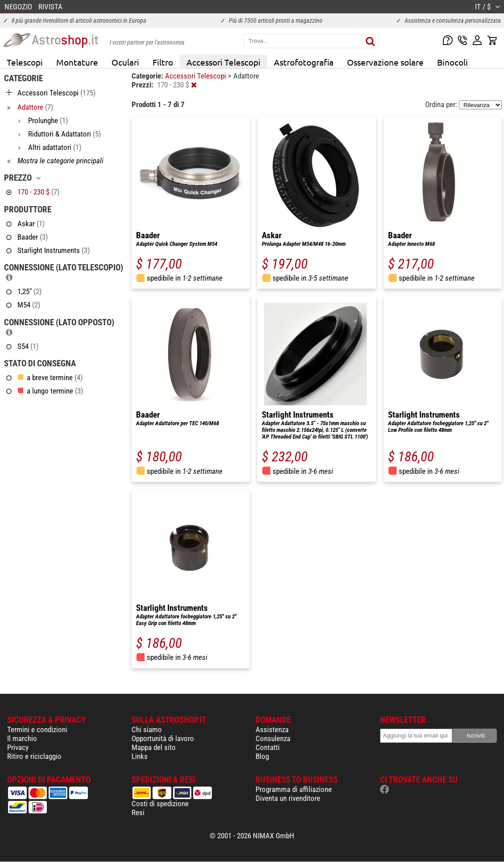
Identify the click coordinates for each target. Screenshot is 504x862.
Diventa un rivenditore (288, 798)
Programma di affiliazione (294, 789)
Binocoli (452, 62)
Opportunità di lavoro (163, 738)
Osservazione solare (385, 62)
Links (140, 756)
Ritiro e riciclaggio (34, 756)
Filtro (163, 62)
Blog (262, 756)
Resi (138, 812)
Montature (77, 62)
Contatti (268, 747)
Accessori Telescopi (223, 62)
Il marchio (22, 738)
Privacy (18, 747)
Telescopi (25, 62)
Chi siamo (147, 729)
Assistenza (272, 729)
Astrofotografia (304, 62)
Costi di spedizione (160, 804)
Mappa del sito (154, 747)
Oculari (125, 62)
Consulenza (273, 738)
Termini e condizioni (37, 729)
